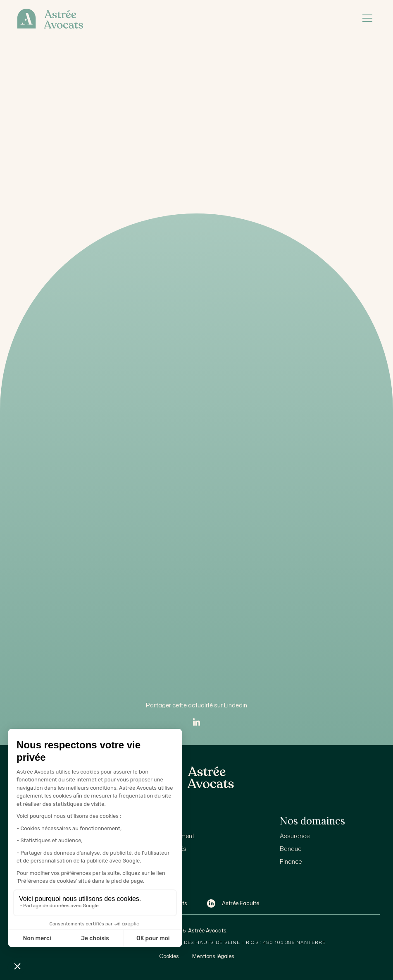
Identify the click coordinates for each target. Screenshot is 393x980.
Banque (291, 849)
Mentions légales (213, 956)
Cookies (169, 956)
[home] (182, 19)
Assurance (295, 836)
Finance (291, 861)
